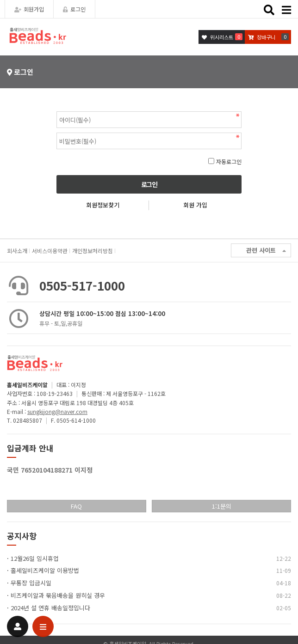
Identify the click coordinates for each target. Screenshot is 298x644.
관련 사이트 (266, 251)
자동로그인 (229, 161)
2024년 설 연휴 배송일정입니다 (50, 608)
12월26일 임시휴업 (35, 558)
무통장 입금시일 (31, 583)
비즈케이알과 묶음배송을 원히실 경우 (58, 595)
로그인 (74, 9)
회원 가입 (195, 205)
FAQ (76, 506)
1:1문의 (222, 506)
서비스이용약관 (50, 251)
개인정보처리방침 (93, 251)
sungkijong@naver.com (57, 411)
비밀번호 (57, 109)
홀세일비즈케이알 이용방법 (45, 570)
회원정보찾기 (103, 205)
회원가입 (29, 9)
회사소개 (17, 251)
